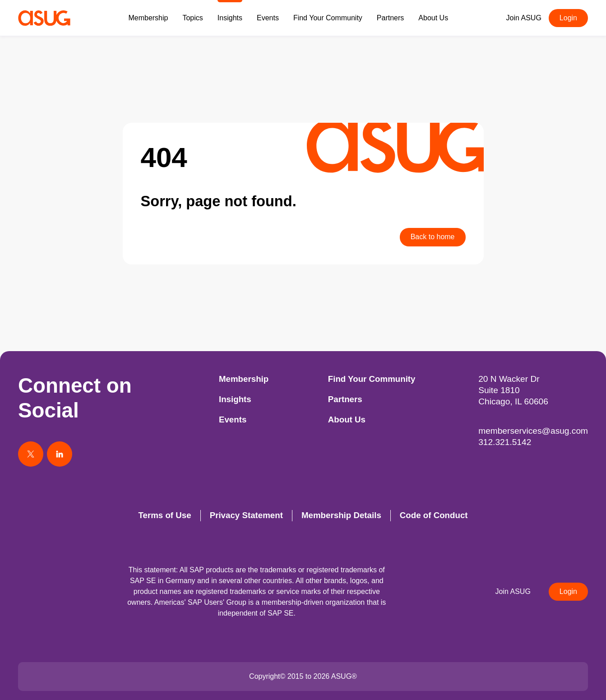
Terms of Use (164, 515)
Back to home (433, 237)
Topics (192, 18)
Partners (390, 18)
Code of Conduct (434, 515)
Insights (230, 18)
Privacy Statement (246, 515)
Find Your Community (328, 18)
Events (268, 18)
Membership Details (341, 515)
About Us (433, 18)
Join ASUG (524, 18)
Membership (148, 18)
